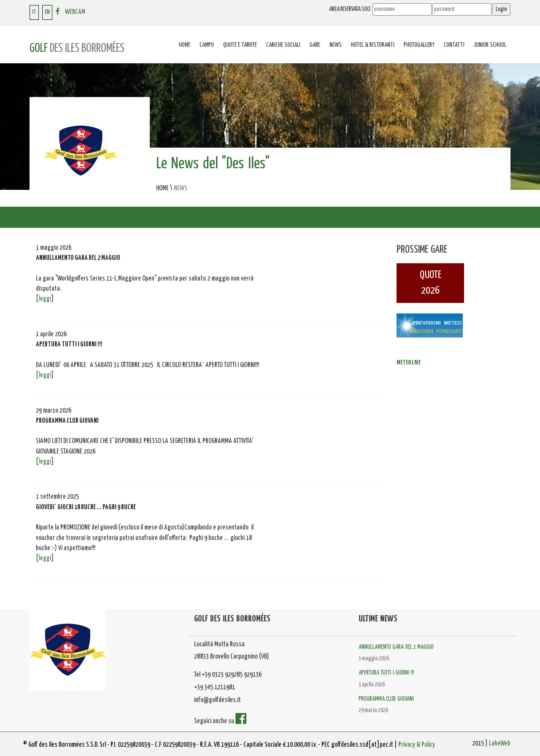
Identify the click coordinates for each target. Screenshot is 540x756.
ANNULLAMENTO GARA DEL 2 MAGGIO (396, 647)
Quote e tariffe (240, 45)
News (336, 45)
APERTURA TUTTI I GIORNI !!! (386, 673)
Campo (207, 45)
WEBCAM (75, 12)
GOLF (77, 49)
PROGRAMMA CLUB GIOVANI (386, 699)
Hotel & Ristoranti (373, 45)
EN (47, 12)
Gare (315, 45)
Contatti (454, 45)
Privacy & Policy (417, 745)
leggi (45, 299)
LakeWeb (500, 744)
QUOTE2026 (431, 283)
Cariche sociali (283, 45)
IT (34, 12)
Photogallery (419, 45)
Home (185, 45)
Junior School (490, 45)
